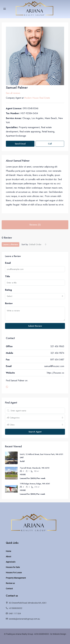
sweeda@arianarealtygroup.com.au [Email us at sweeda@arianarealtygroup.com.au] (24, 619)
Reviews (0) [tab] (35, 225)
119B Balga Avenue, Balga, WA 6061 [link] (35, 484)
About (9, 556)
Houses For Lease (14, 572)
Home (9, 551)
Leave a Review (11, 244)
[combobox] (38, 244)
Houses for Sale (13, 567)
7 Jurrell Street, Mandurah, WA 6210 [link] (35, 468)
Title (7, 276)
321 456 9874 (57, 353)
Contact (9, 589)
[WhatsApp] (8, 387)
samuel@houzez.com (54, 366)
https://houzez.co (56, 373)
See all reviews (13, 93)
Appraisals (11, 562)
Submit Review (35, 326)
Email (8, 263)
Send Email (20, 144)
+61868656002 (16, 608)
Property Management (16, 578)
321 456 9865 (57, 346)
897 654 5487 (57, 360)
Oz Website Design (58, 634)
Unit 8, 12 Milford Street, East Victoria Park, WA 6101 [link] (42, 454)
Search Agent (35, 432)
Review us (10, 583)
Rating (8, 290)
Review (9, 303)
